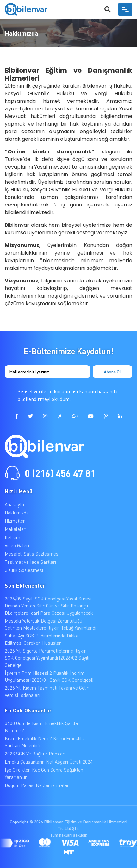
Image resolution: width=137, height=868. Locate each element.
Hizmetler (15, 521)
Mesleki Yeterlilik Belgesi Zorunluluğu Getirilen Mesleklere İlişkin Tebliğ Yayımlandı (50, 624)
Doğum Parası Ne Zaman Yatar (37, 785)
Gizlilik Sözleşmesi (24, 570)
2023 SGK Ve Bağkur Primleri (35, 754)
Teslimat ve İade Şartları (30, 562)
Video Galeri (17, 545)
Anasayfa (14, 504)
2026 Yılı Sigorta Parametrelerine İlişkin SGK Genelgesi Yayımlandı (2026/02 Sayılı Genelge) (47, 658)
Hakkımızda (17, 513)
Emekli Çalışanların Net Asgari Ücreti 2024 (49, 762)
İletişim (12, 537)
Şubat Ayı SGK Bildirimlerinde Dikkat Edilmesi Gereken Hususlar (42, 639)
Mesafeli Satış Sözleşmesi (32, 554)
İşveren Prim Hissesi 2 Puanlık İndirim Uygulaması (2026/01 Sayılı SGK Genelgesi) (49, 677)
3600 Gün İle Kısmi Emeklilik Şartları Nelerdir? (43, 727)
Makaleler (15, 529)
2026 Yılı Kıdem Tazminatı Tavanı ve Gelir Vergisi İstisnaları (47, 691)
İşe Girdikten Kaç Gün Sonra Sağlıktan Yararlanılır (44, 773)
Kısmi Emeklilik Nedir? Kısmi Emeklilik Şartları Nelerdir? (45, 742)
